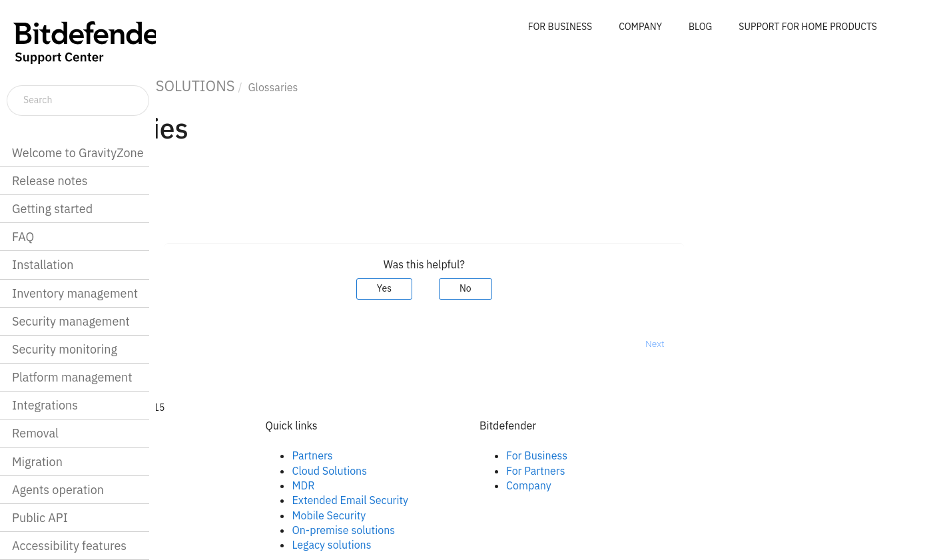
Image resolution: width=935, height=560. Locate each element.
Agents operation (58, 490)
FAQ (23, 237)
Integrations (45, 405)
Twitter (216, 485)
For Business (658, 455)
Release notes (50, 181)
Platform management (72, 377)
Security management (71, 321)
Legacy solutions (453, 545)
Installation (43, 265)
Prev (191, 344)
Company (650, 485)
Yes (505, 288)
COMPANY (640, 27)
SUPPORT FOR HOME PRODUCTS (808, 27)
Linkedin (219, 471)
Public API (40, 518)
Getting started (52, 209)
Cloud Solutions (451, 471)
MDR (425, 485)
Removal (35, 433)
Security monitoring (65, 349)
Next (776, 344)
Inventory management (75, 293)
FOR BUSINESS (560, 27)
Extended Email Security (472, 500)
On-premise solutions (465, 530)
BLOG (700, 27)
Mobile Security (451, 515)
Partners (434, 455)
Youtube (219, 500)
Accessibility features (69, 546)
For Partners (657, 471)
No (587, 288)
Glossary (198, 202)
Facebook (222, 455)
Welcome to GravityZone (78, 153)
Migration (37, 462)
